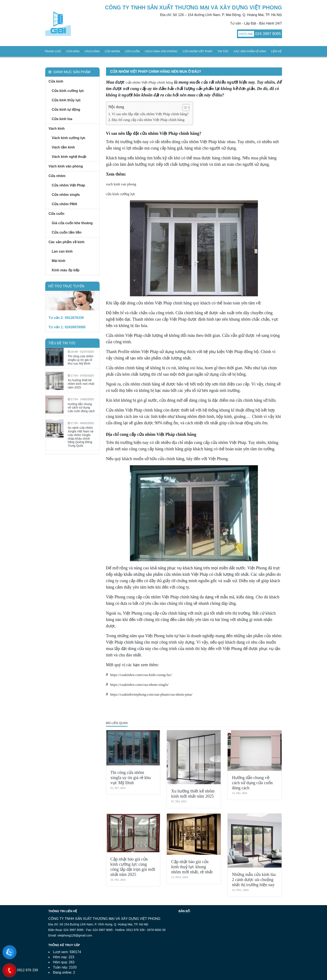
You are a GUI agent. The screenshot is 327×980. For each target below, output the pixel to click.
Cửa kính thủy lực (66, 100)
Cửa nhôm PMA (65, 204)
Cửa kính (73, 51)
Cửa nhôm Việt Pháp (197, 51)
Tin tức (223, 51)
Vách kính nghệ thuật (69, 157)
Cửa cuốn (132, 51)
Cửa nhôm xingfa (66, 195)
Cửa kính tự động (66, 110)
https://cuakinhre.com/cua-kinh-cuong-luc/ (141, 675)
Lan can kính (62, 251)
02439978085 (75, 327)
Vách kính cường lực (69, 138)
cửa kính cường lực (121, 194)
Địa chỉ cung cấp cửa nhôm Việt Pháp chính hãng (148, 120)
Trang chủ (53, 51)
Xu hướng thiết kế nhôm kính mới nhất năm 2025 (81, 384)
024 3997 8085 (268, 34)
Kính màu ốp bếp (66, 270)
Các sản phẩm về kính (250, 51)
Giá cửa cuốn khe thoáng (72, 223)
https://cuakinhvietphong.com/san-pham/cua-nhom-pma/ (151, 694)
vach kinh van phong (121, 184)
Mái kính (59, 261)
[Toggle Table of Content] (184, 108)
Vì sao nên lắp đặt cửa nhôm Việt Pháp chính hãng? (150, 114)
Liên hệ (276, 51)
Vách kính (92, 51)
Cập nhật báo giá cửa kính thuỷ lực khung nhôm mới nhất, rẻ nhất (192, 867)
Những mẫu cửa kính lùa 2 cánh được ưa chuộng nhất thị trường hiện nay (254, 880)
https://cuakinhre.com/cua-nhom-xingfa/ (140, 685)
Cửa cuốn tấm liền (67, 232)
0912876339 (74, 318)
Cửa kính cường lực (68, 91)
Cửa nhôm (112, 51)
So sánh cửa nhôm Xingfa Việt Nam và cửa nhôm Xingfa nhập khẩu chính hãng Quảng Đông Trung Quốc (81, 437)
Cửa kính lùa (62, 119)
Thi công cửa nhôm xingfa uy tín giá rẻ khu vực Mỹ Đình (131, 778)
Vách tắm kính (63, 147)
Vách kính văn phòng (161, 51)
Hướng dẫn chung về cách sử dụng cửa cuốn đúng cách (252, 783)
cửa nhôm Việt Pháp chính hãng (149, 82)
